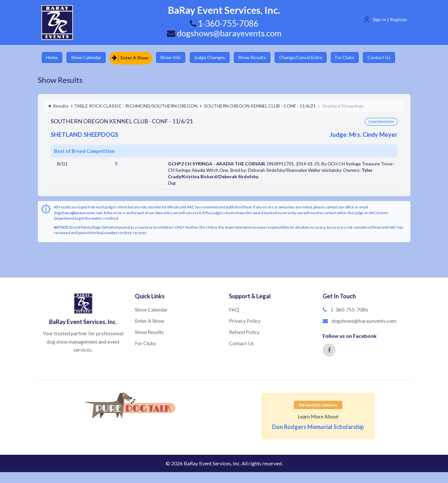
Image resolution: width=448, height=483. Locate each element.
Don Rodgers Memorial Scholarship (318, 426)
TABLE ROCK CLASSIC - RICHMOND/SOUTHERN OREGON (136, 105)
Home (53, 58)
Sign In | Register (390, 19)
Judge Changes (213, 58)
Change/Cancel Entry (306, 58)
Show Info (173, 58)
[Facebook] (329, 350)
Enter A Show (132, 58)
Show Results (257, 58)
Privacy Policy (245, 320)
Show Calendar (88, 58)
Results (58, 105)
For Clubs (351, 58)
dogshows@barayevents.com (224, 33)
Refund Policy (244, 332)
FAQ (234, 309)
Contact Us (386, 58)
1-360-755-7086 (349, 309)
